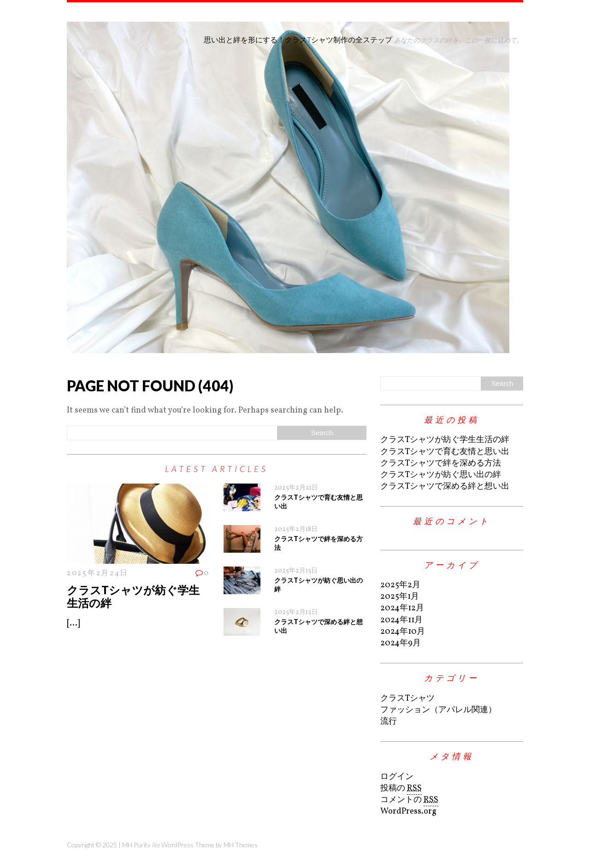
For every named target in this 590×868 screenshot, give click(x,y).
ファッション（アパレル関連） (438, 710)
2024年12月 (402, 608)
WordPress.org (408, 812)
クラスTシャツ (407, 699)
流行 (389, 722)
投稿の (401, 789)
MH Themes (241, 845)
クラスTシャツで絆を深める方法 (441, 464)
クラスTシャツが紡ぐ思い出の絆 (441, 475)
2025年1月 (400, 597)
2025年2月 (400, 585)
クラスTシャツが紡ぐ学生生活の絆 (133, 596)
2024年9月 (401, 643)
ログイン (397, 777)
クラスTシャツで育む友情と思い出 (445, 452)
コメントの (409, 800)
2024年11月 (401, 620)
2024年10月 (403, 632)
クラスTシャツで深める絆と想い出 (445, 487)
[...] (73, 623)
